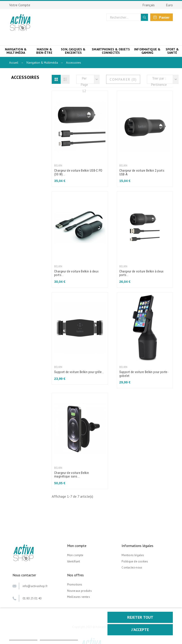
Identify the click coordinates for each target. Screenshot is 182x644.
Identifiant (74, 561)
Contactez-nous (132, 567)
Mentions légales (133, 555)
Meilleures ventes (79, 597)
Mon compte (75, 555)
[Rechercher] (127, 17)
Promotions (75, 585)
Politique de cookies (135, 561)
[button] (56, 79)
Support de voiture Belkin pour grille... (79, 372)
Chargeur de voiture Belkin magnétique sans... (72, 475)
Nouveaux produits (79, 591)
